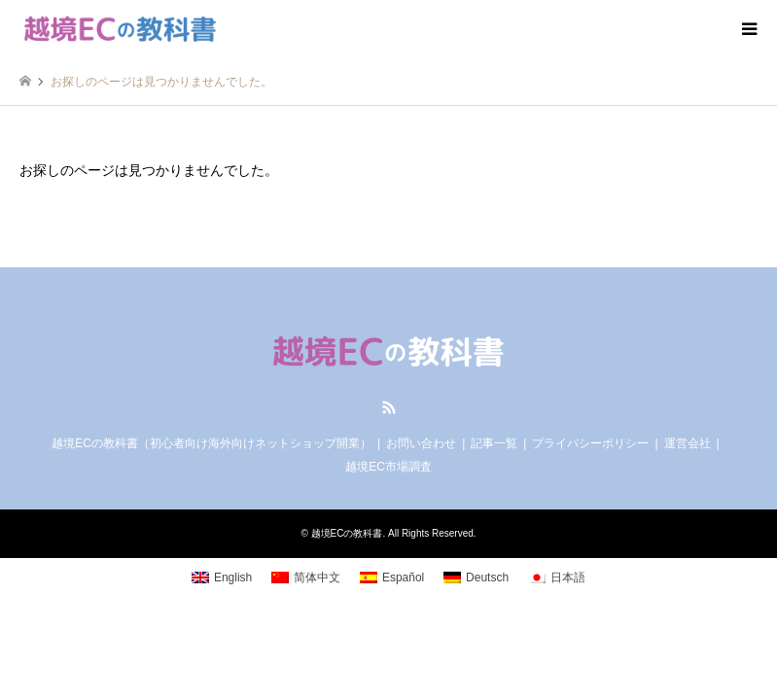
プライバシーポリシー (590, 443)
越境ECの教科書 (347, 533)
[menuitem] (222, 577)
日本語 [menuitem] (568, 577)
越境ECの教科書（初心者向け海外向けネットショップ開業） (212, 443)
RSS (389, 407)
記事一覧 (494, 443)
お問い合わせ (421, 443)
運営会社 (688, 443)
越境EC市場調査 (388, 467)
